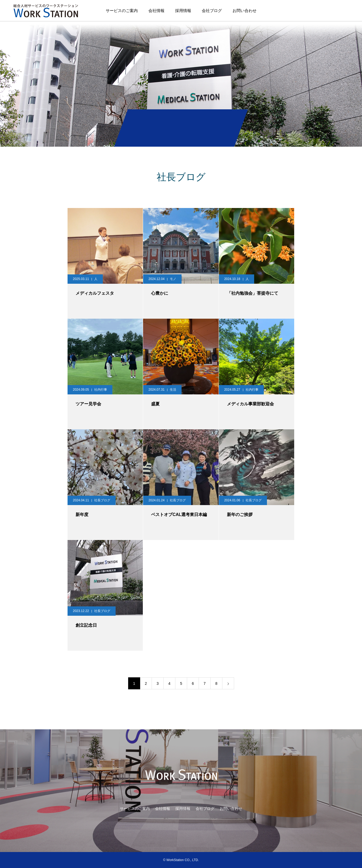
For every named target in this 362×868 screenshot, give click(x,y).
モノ (173, 279)
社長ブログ (102, 500)
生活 (173, 390)
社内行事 (101, 390)
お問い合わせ (245, 11)
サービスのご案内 (122, 11)
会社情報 (156, 11)
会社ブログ (212, 11)
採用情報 (183, 11)
